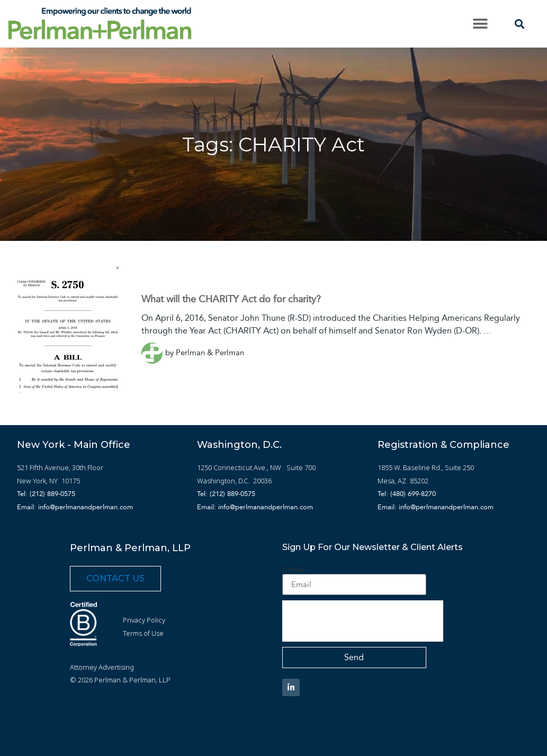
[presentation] (363, 621)
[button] (481, 24)
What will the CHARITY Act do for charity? (231, 299)
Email (294, 569)
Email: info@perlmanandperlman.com (75, 507)
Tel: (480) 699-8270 (407, 494)
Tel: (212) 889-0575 (46, 494)
